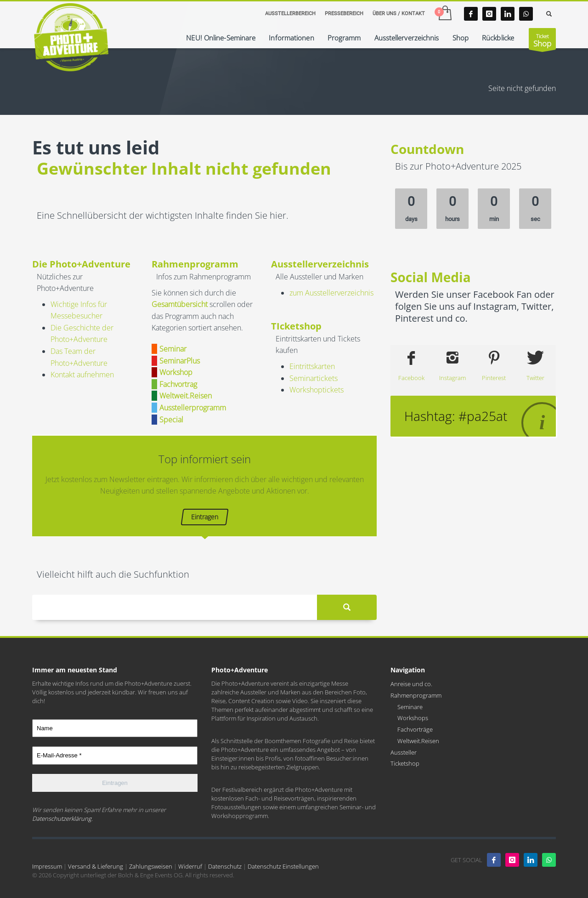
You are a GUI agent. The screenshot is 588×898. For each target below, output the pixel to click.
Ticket (542, 41)
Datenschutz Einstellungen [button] (283, 866)
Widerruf (190, 866)
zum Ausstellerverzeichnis (331, 293)
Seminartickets (314, 378)
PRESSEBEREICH (344, 14)
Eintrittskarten (312, 366)
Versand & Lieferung (96, 866)
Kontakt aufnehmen (82, 375)
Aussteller (404, 752)
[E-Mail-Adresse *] (115, 756)
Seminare (410, 707)
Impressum (47, 866)
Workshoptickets (317, 390)
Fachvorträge (415, 729)
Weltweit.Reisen (418, 741)
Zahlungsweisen (151, 866)
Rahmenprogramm (416, 695)
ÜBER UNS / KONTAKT (399, 14)
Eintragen (205, 517)
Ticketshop (405, 763)
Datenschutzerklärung (62, 818)
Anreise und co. (411, 684)
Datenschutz (225, 866)
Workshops (413, 718)
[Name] (115, 728)
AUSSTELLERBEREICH (290, 14)
